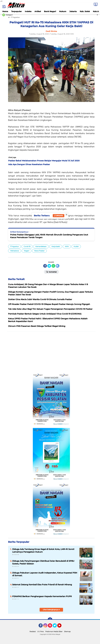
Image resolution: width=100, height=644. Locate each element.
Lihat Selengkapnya (51, 610)
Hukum (63, 11)
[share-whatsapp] (53, 266)
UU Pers (40, 631)
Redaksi (33, 631)
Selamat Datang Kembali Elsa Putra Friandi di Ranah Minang (42, 585)
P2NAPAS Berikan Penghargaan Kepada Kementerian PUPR (42, 596)
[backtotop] (50, 620)
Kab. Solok (85, 11)
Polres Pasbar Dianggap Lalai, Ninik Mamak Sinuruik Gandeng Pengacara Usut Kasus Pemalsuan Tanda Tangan (49, 236)
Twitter (56, 627)
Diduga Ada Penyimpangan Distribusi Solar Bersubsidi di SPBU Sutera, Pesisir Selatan (43, 562)
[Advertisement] (51, 352)
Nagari (27, 251)
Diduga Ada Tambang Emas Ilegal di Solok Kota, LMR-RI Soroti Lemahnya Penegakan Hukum (43, 550)
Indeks (28, 11)
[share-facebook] (45, 266)
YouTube (61, 627)
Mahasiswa (15, 251)
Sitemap (67, 631)
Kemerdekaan (41, 246)
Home (5, 11)
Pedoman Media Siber (54, 631)
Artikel (38, 11)
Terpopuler (16, 11)
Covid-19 (27, 246)
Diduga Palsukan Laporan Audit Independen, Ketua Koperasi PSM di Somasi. (45, 574)
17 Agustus (14, 246)
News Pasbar (39, 251)
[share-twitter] (49, 266)
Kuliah (76, 246)
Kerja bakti (56, 246)
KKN (67, 246)
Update (59, 216)
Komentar (51, 272)
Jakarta (73, 11)
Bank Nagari (50, 11)
